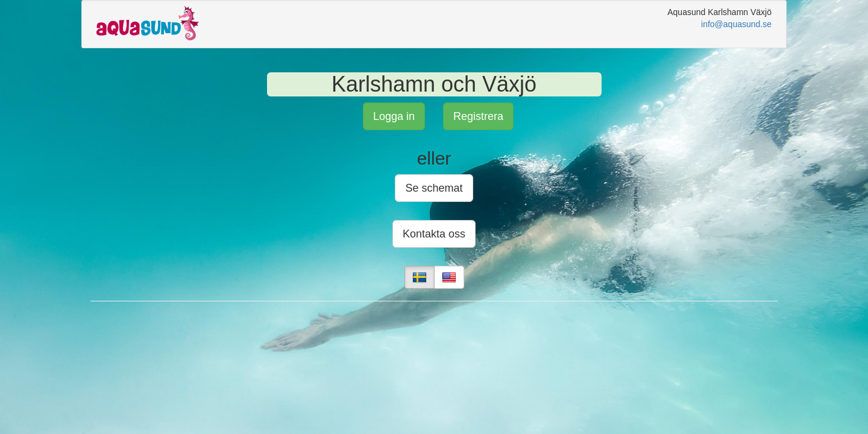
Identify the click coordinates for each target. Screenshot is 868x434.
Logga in (394, 116)
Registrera (478, 116)
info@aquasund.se (736, 24)
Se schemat (434, 188)
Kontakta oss (434, 234)
